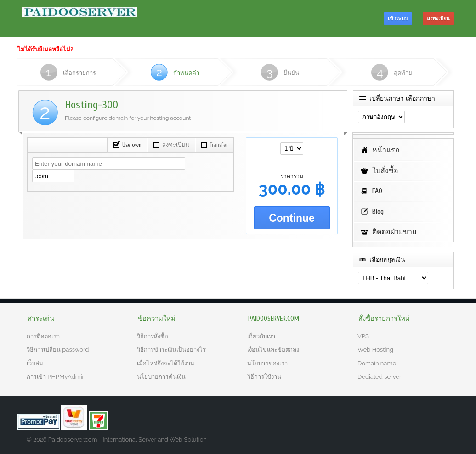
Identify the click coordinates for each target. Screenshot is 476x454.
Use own (127, 145)
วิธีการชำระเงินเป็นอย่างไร (171, 350)
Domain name (377, 363)
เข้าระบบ (398, 19)
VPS (363, 336)
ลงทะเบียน (438, 19)
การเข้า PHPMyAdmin (56, 377)
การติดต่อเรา (43, 336)
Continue (292, 218)
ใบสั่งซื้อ (385, 171)
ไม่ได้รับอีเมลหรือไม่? (45, 49)
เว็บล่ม (35, 363)
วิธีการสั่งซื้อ (153, 336)
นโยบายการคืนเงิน (161, 377)
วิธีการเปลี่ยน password (58, 350)
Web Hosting (375, 350)
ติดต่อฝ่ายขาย (394, 232)
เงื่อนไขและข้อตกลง (273, 350)
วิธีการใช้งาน (264, 377)
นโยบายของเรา (267, 363)
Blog (378, 212)
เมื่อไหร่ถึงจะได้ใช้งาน (166, 363)
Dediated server (380, 377)
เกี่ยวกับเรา (261, 336)
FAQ (377, 191)
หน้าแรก (386, 150)
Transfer (214, 145)
